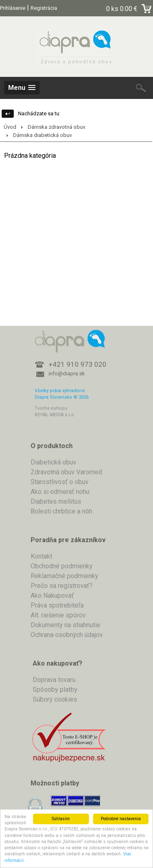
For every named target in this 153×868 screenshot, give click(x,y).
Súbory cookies (55, 699)
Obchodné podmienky (62, 566)
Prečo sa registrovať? (62, 586)
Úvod (10, 127)
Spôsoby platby (55, 690)
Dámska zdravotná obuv (57, 127)
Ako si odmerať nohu (60, 492)
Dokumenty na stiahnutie (65, 625)
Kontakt (41, 556)
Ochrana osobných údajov (67, 635)
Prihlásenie (13, 8)
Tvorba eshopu (51, 408)
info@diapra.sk (67, 373)
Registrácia (44, 8)
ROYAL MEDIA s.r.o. (55, 415)
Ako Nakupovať (52, 595)
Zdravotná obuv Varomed (66, 472)
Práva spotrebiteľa (57, 605)
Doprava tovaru (54, 680)
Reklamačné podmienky (64, 576)
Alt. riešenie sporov (58, 615)
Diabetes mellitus (56, 501)
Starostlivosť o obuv (60, 482)
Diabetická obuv (53, 462)
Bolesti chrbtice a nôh (61, 511)
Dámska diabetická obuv (42, 135)
